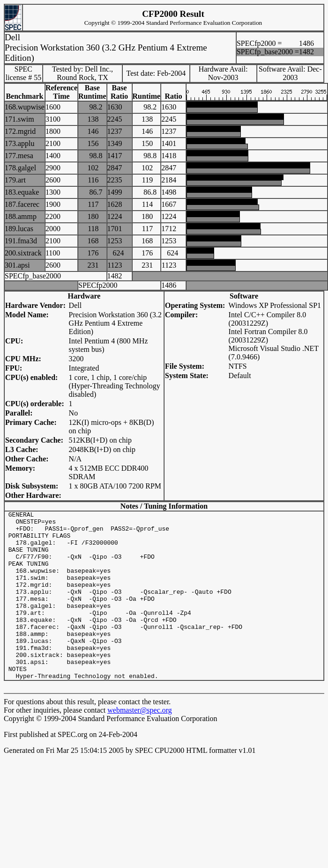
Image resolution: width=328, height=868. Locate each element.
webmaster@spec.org (140, 744)
